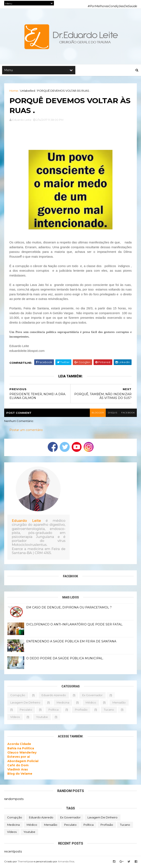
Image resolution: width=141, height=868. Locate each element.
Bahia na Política (21, 749)
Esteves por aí (19, 758)
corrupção (18, 696)
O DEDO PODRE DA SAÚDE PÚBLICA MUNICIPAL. (65, 659)
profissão (81, 711)
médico (91, 703)
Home (14, 91)
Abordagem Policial (23, 762)
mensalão (119, 703)
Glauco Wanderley (22, 753)
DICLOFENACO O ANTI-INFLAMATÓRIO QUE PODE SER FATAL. (75, 625)
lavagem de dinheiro (25, 703)
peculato (26, 711)
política (54, 711)
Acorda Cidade (19, 745)
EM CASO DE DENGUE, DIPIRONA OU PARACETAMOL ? (69, 608)
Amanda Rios (66, 862)
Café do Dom (18, 766)
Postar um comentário (26, 431)
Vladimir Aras (18, 770)
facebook (128, 413)
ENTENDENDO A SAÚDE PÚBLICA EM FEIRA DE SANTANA (71, 642)
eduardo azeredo (54, 696)
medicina (63, 703)
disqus (112, 413)
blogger (97, 413)
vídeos (15, 718)
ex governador (92, 696)
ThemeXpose (25, 862)
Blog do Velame (20, 775)
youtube (42, 718)
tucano (109, 711)
